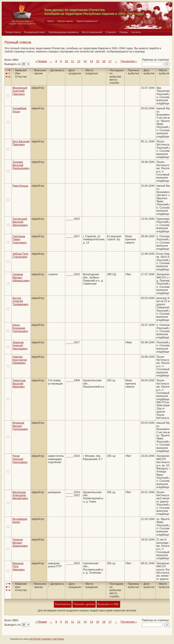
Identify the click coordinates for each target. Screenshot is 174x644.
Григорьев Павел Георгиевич (20, 239)
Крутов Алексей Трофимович (20, 301)
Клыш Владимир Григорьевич (20, 328)
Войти (51, 21)
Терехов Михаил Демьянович (20, 543)
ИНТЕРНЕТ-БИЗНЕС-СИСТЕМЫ (47, 639)
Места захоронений (92, 32)
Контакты (136, 32)
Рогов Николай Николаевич (20, 459)
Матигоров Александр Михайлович (20, 495)
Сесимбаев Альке (19, 110)
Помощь (124, 32)
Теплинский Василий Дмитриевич (20, 222)
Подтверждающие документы (63, 32)
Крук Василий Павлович (21, 143)
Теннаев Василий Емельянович (21, 165)
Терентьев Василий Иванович (19, 384)
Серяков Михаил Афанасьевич (21, 277)
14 (91, 61)
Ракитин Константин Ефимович (20, 360)
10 (66, 61)
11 (73, 61)
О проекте (111, 32)
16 (104, 61)
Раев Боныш (20, 186)
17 (110, 61)
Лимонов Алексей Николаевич (20, 346)
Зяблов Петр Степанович (20, 255)
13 (85, 62)
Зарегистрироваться (87, 21)
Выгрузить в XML (108, 604)
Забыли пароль (65, 21)
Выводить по (13, 64)
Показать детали (84, 604)
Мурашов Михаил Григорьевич (20, 426)
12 (79, 61)
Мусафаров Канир (20, 521)
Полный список (13, 32)
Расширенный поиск (34, 32)
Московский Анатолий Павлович (20, 91)
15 (98, 61)
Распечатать (63, 604)
